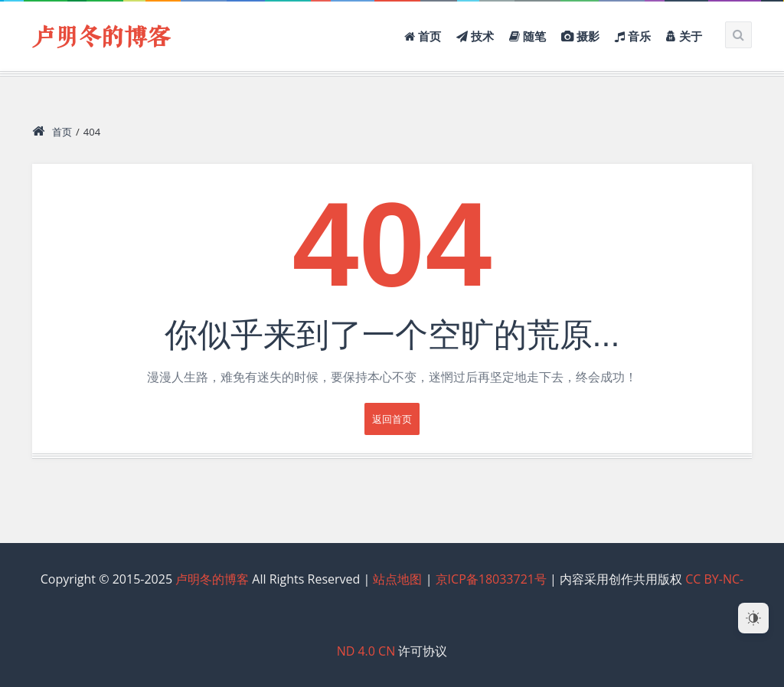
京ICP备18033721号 (491, 579)
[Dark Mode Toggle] (753, 618)
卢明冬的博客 (101, 38)
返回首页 (392, 419)
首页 (52, 132)
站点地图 (397, 579)
